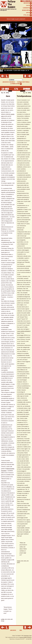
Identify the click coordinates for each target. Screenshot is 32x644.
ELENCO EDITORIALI (23, 82)
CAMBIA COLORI (27, 1)
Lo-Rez (3, 619)
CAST (29, 6)
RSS (21, 630)
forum (7, 221)
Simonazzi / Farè (28, 636)
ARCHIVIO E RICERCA (9, 82)
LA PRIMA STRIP (16, 84)
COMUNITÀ (27, 8)
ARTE (29, 13)
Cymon (19, 561)
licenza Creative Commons (26, 637)
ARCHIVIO (28, 3)
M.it (9, 213)
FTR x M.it (28, 15)
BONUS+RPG (27, 10)
